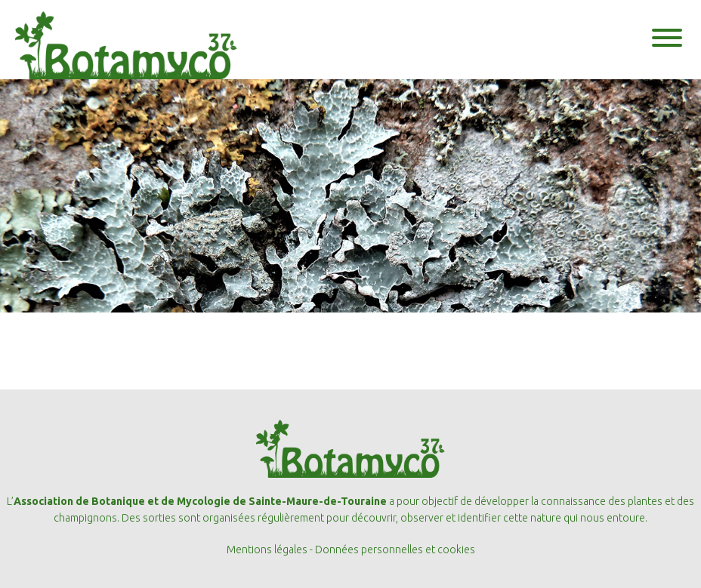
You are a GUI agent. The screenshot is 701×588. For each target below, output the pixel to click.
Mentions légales (267, 550)
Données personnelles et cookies (395, 550)
